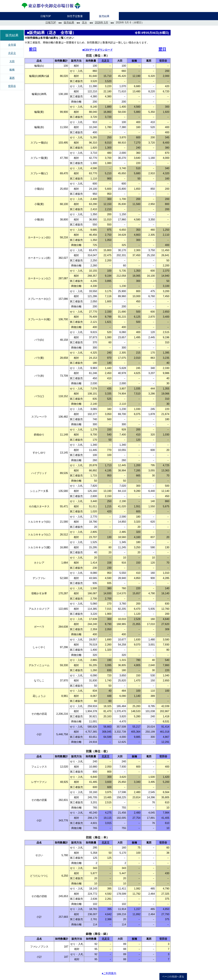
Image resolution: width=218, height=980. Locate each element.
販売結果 (69, 23)
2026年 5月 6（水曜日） (130, 23)
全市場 (12, 45)
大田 (12, 61)
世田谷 (12, 86)
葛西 (12, 78)
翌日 (162, 49)
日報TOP (51, 23)
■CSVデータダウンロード (98, 50)
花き (85, 23)
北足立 (12, 53)
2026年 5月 (102, 23)
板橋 (12, 70)
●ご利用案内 (109, 973)
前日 (33, 49)
